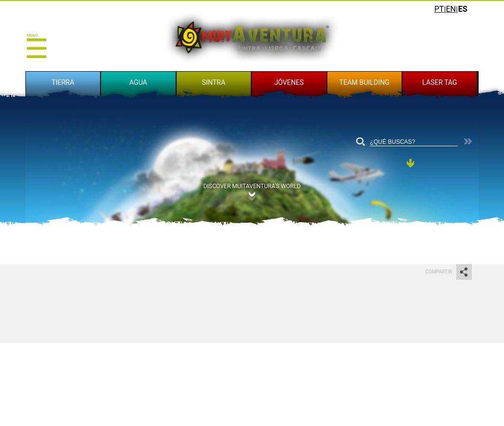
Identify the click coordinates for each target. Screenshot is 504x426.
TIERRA (63, 82)
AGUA (138, 82)
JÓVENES (289, 82)
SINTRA (214, 82)
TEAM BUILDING (364, 82)
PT (439, 9)
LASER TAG (440, 82)
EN (451, 9)
